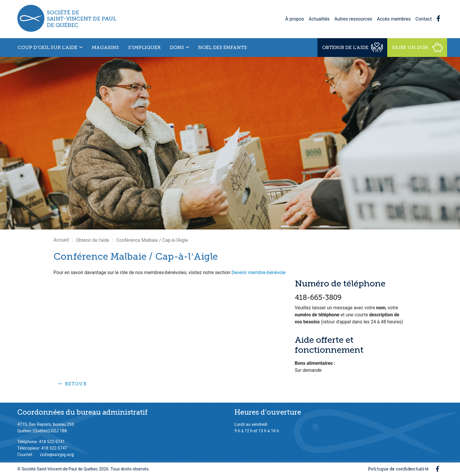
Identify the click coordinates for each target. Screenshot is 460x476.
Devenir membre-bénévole (259, 272)
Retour (73, 384)
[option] (230, 143)
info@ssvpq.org (57, 455)
